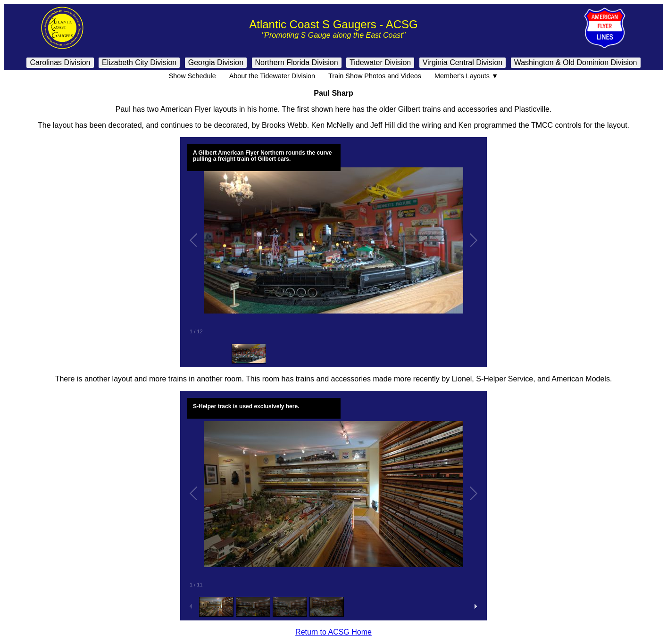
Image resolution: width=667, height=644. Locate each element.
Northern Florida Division (297, 62)
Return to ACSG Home (333, 632)
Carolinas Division (60, 62)
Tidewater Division (380, 62)
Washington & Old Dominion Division (576, 62)
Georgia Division (216, 62)
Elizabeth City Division (139, 62)
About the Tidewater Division (272, 76)
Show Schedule (192, 76)
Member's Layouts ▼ (466, 76)
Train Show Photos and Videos (375, 76)
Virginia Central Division (463, 62)
